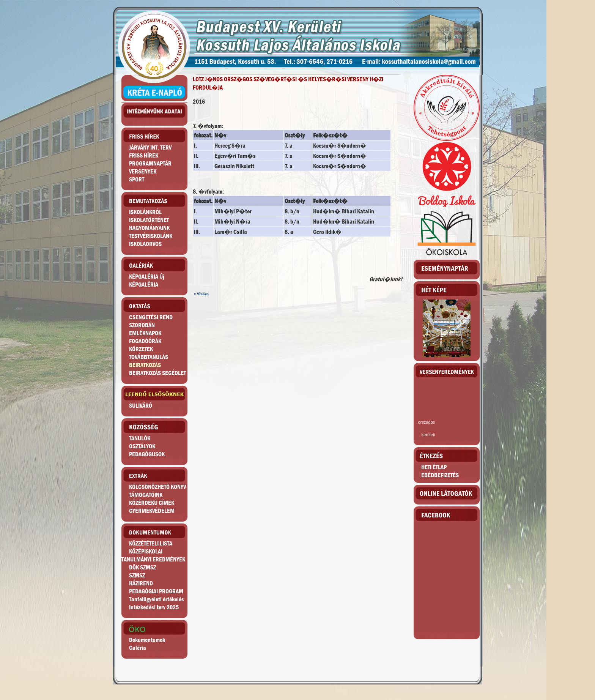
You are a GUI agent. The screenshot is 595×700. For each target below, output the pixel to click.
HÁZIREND (141, 583)
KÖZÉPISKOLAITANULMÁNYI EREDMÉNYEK (153, 555)
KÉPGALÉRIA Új (147, 277)
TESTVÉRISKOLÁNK (151, 236)
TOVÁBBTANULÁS (149, 357)
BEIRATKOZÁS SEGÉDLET (157, 373)
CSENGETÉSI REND (151, 317)
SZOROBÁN (142, 325)
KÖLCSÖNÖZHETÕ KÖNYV (157, 487)
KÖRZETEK (141, 349)
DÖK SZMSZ (142, 567)
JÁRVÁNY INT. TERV (150, 147)
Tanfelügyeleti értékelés (157, 599)
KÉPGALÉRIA (144, 285)
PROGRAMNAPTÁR (150, 163)
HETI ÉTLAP (434, 467)
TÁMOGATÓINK (146, 495)
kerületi (428, 435)
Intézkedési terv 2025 (154, 607)
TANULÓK (140, 438)
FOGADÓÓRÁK (145, 341)
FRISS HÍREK (144, 155)
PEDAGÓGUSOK (147, 454)
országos (427, 422)
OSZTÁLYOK (142, 446)
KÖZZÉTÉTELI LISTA (151, 543)
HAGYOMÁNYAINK (149, 228)
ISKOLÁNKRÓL (145, 212)
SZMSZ (137, 575)
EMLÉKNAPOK (145, 333)
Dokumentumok (147, 640)
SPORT (137, 179)
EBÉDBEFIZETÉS (440, 475)
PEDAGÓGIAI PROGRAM (156, 591)
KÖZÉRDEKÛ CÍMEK (152, 503)
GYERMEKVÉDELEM (152, 511)
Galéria (138, 648)
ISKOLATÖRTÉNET (149, 220)
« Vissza (201, 294)
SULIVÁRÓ (141, 406)
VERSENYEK (143, 171)
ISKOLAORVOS (145, 244)
